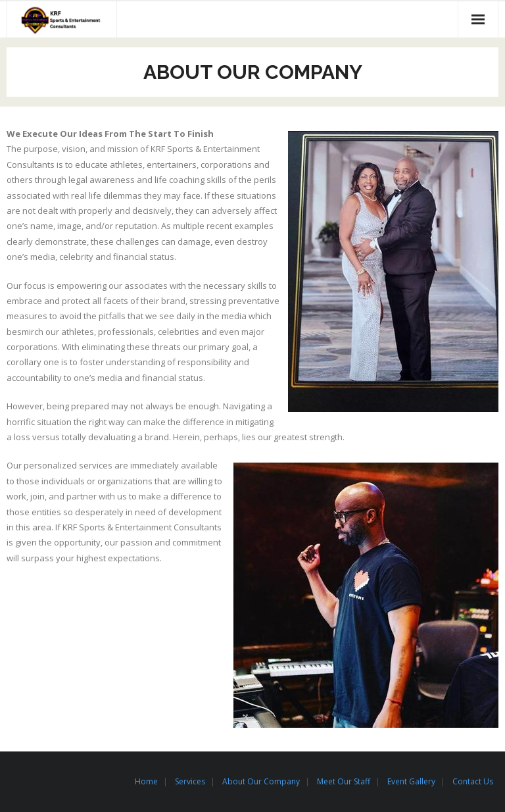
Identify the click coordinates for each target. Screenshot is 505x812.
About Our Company (261, 781)
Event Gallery (411, 781)
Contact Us (473, 781)
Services (190, 781)
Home (146, 781)
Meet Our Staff (344, 781)
